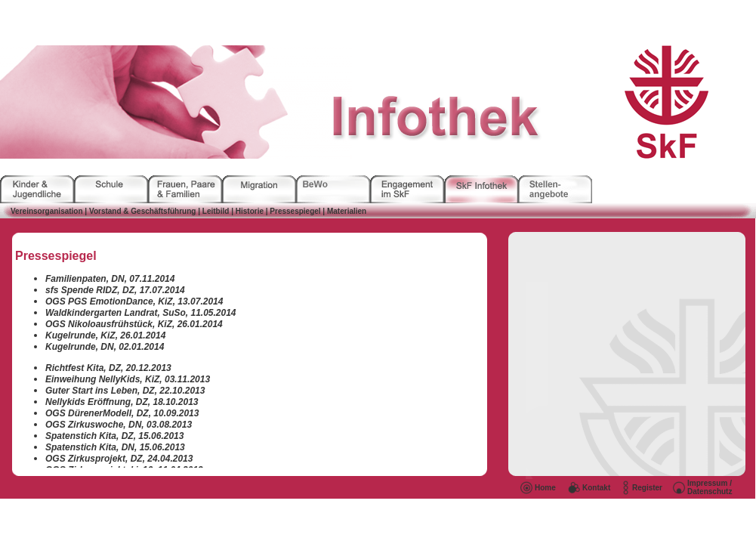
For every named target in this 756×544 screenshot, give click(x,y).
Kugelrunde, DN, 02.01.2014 (105, 347)
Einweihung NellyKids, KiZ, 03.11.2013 (128, 379)
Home (545, 488)
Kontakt (596, 488)
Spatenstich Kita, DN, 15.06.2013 (115, 447)
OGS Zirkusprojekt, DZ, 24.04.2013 (119, 459)
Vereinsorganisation (47, 211)
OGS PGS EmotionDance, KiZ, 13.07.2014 (134, 301)
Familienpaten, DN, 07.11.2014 (110, 279)
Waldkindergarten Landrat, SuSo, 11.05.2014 (141, 313)
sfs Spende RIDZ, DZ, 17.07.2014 (115, 290)
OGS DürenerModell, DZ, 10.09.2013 (122, 413)
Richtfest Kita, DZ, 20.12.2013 (108, 368)
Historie (250, 211)
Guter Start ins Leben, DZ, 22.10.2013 (125, 391)
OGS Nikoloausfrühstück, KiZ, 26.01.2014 (134, 324)
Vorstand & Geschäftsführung (141, 211)
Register (647, 488)
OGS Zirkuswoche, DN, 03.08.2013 (119, 425)
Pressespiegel (295, 211)
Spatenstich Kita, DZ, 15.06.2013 (114, 436)
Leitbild (216, 211)
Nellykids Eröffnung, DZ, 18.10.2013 (122, 402)
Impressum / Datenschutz (710, 487)
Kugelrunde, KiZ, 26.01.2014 (105, 335)
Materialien (346, 211)
